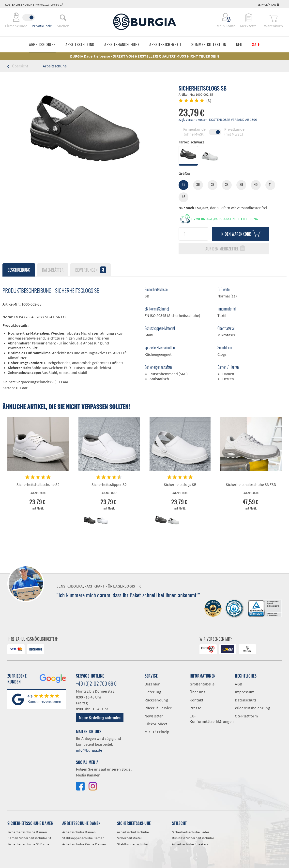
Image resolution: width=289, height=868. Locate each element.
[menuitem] (63, 17)
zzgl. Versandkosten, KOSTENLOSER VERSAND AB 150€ (218, 120)
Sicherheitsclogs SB (180, 484)
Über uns (197, 692)
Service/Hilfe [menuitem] (268, 5)
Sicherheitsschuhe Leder (191, 832)
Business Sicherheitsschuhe (193, 838)
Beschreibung (19, 270)
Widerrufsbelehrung (252, 708)
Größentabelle (202, 684)
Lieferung (153, 692)
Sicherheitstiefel (129, 838)
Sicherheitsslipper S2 (109, 484)
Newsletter (154, 716)
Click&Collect (156, 724)
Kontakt (196, 700)
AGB (238, 684)
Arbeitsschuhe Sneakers (190, 844)
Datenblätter (53, 270)
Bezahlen (152, 684)
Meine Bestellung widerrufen (100, 718)
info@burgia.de (89, 750)
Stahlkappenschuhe (132, 844)
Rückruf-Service (158, 708)
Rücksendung (156, 700)
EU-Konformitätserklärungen (209, 719)
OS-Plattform (246, 716)
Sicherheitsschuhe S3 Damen (29, 844)
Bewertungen (91, 270)
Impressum (245, 692)
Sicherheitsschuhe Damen (27, 832)
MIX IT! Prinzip (157, 732)
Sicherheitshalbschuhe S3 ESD (251, 484)
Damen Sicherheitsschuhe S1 (29, 838)
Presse (195, 708)
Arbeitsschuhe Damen (79, 832)
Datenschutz (246, 700)
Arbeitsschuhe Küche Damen (84, 844)
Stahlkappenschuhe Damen (83, 838)
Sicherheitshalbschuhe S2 (38, 484)
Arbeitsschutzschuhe (133, 832)
